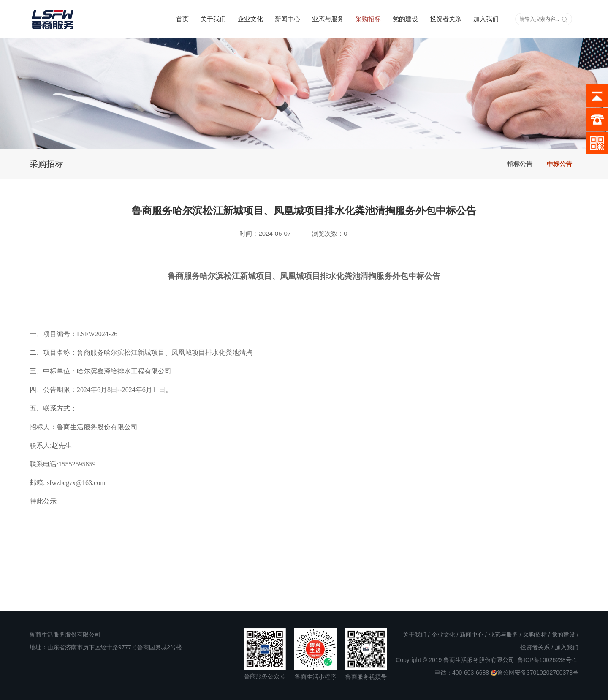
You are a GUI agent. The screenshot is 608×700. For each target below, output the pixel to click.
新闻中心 (288, 19)
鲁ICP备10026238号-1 (547, 660)
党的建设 (405, 19)
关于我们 (213, 19)
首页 (182, 19)
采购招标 (368, 19)
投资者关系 (446, 19)
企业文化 (250, 19)
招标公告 (520, 164)
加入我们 (486, 19)
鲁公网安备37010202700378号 (535, 673)
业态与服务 (328, 19)
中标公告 (559, 164)
